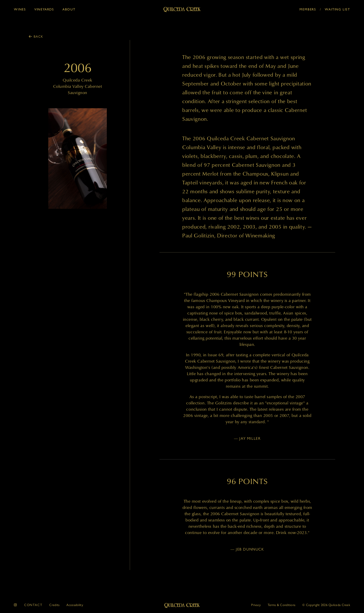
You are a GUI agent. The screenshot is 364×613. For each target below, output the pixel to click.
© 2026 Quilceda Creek (326, 605)
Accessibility (75, 605)
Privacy (256, 605)
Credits (54, 605)
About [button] (69, 9)
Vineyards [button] (44, 9)
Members (308, 9)
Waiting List (337, 9)
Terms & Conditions (281, 605)
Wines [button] (20, 9)
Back (38, 36)
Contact (33, 605)
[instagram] (16, 605)
